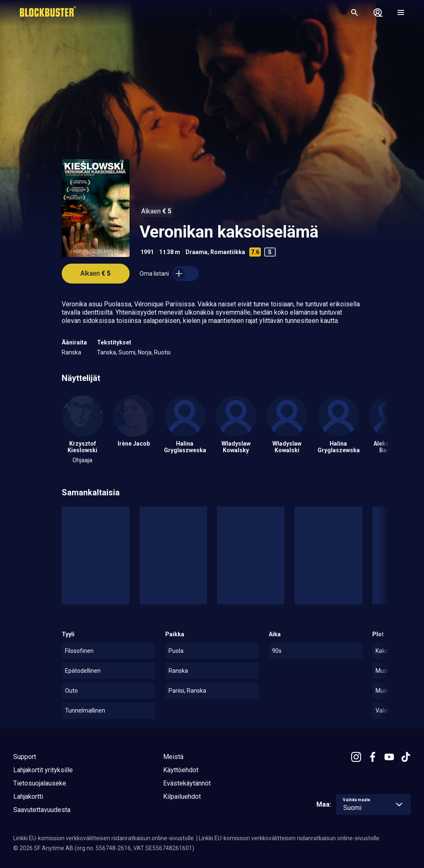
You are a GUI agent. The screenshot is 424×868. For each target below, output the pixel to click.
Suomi (127, 352)
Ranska (71, 352)
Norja (145, 352)
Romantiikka (228, 252)
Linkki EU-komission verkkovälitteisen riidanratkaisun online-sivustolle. (104, 838)
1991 (147, 252)
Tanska (106, 352)
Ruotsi (162, 352)
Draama (196, 252)
